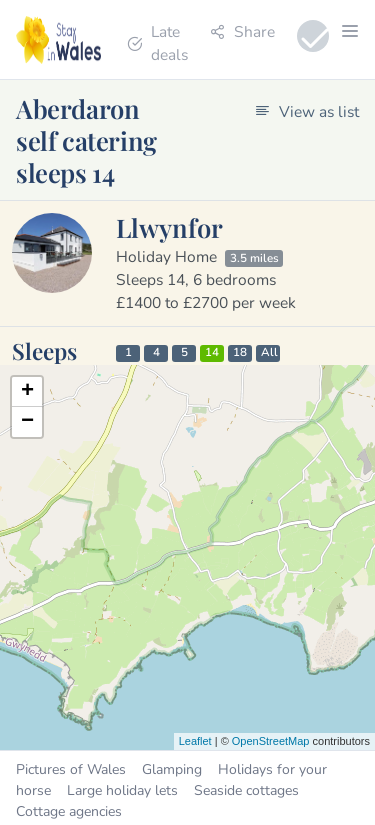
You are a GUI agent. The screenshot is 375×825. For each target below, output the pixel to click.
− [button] (27, 422)
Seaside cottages (246, 790)
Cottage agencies (69, 811)
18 (240, 353)
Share (242, 31)
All (269, 353)
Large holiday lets (122, 790)
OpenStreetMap (271, 741)
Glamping (172, 769)
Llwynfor (169, 227)
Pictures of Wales (71, 769)
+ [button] (27, 392)
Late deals (157, 43)
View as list (307, 111)
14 (212, 353)
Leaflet (195, 741)
